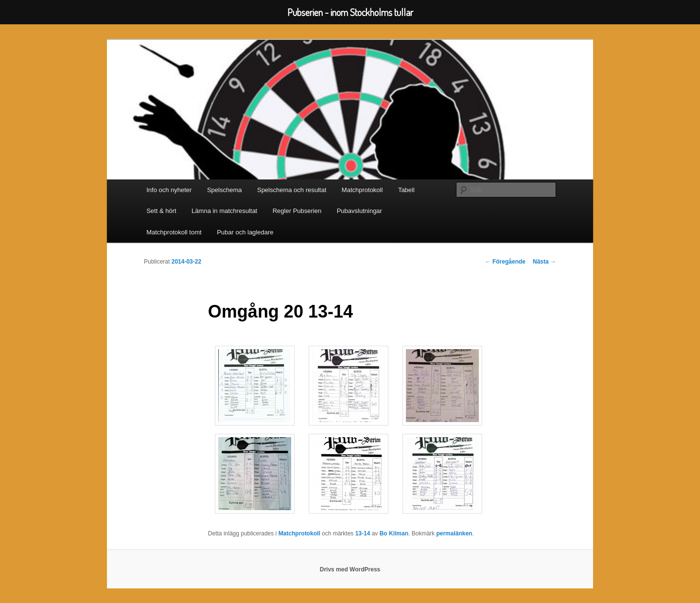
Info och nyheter (169, 190)
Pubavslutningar (359, 211)
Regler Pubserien (297, 211)
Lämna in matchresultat (224, 211)
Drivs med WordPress (350, 569)
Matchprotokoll (362, 190)
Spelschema (225, 190)
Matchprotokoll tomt (174, 232)
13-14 (363, 533)
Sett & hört (161, 211)
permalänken (454, 533)
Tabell (406, 190)
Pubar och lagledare (245, 232)
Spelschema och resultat (292, 190)
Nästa (544, 262)
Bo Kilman (394, 533)
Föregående (505, 262)
